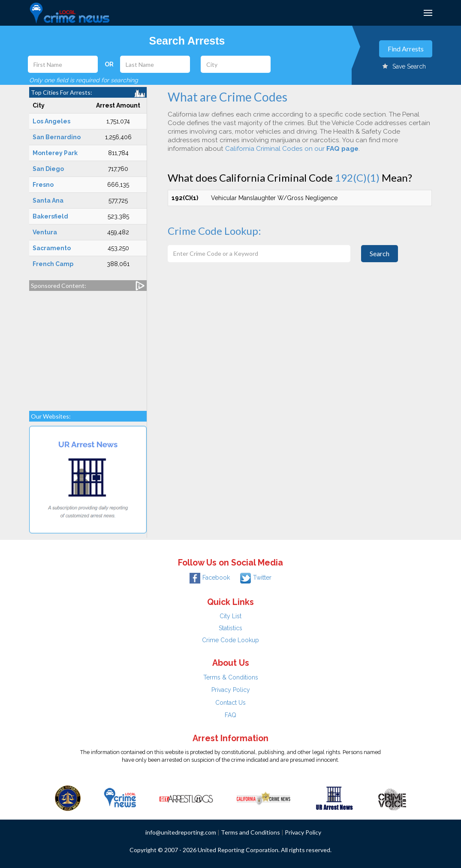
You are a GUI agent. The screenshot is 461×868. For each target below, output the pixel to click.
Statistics (230, 628)
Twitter (256, 578)
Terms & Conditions (231, 677)
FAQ (230, 715)
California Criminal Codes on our (292, 149)
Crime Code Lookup (230, 640)
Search (380, 253)
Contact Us (230, 703)
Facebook (210, 578)
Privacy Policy (231, 690)
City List (230, 616)
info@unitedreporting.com (181, 832)
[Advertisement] (88, 347)
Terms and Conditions (250, 832)
